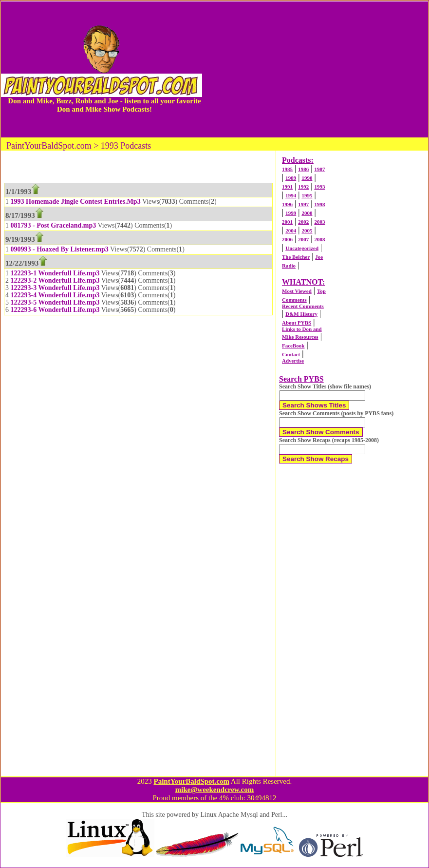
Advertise (293, 361)
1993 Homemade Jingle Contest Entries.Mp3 (76, 202)
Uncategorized (302, 248)
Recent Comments (303, 306)
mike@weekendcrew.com (215, 790)
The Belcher (296, 257)
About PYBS (297, 323)
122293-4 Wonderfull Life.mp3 (55, 295)
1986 (303, 169)
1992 (303, 187)
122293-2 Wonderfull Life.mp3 (55, 280)
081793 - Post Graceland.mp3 (54, 225)
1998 (319, 204)
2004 (291, 231)
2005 (307, 231)
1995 (307, 195)
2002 (303, 222)
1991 (287, 187)
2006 (287, 239)
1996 (287, 204)
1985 (287, 169)
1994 (291, 195)
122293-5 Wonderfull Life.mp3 (55, 302)
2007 (303, 239)
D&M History (301, 314)
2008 (319, 239)
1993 (319, 187)
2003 (319, 222)
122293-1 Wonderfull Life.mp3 (55, 273)
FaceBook (293, 346)
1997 (303, 204)
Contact (291, 354)
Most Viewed (297, 291)
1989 (291, 178)
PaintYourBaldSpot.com (191, 781)
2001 (287, 222)
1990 (307, 178)
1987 (319, 169)
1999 (291, 213)
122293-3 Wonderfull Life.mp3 (55, 288)
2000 (307, 213)
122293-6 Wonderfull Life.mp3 (55, 310)
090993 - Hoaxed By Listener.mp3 (60, 249)
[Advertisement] (315, 69)
